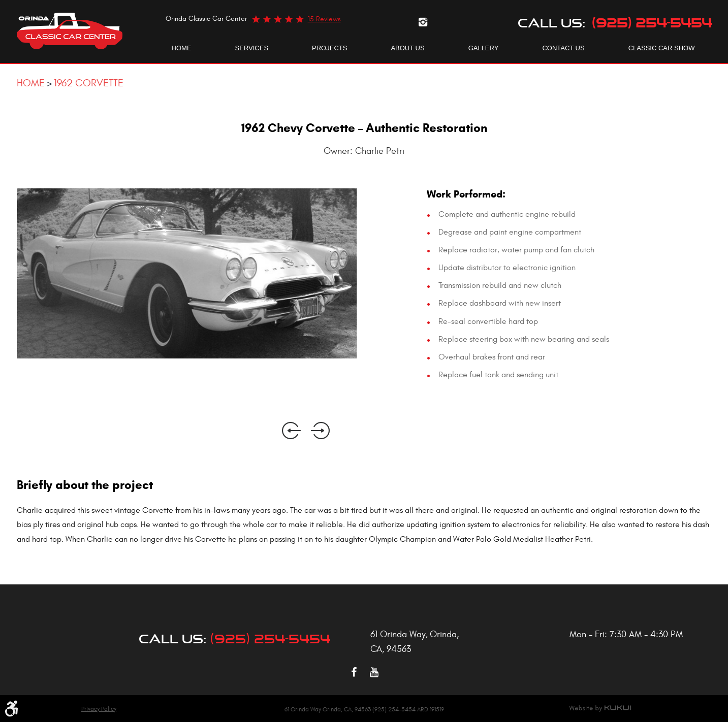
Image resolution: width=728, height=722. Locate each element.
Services (252, 48)
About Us (407, 48)
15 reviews (324, 19)
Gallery (484, 48)
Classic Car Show (662, 48)
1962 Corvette (89, 83)
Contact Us (563, 48)
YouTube (374, 672)
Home (182, 48)
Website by (600, 708)
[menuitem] (182, 48)
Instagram (423, 22)
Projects (329, 48)
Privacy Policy (99, 709)
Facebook (354, 672)
